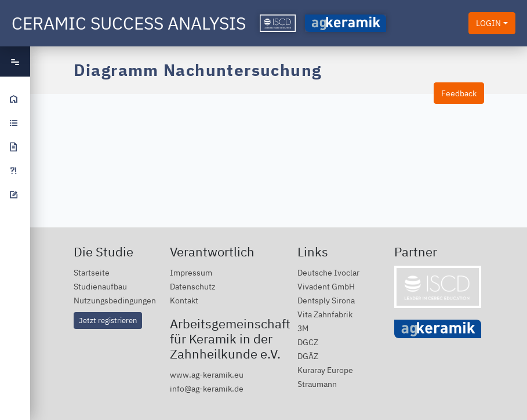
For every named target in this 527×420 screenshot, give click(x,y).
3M (303, 328)
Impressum (191, 272)
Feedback (459, 93)
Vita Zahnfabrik (325, 314)
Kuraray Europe (325, 370)
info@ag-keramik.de (207, 388)
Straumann (317, 384)
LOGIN (488, 23)
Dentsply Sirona (326, 300)
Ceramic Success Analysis (129, 23)
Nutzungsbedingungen (115, 300)
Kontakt (184, 300)
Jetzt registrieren (108, 320)
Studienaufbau (100, 286)
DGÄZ (308, 356)
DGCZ (308, 342)
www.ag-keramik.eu (207, 374)
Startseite (92, 272)
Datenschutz (193, 286)
